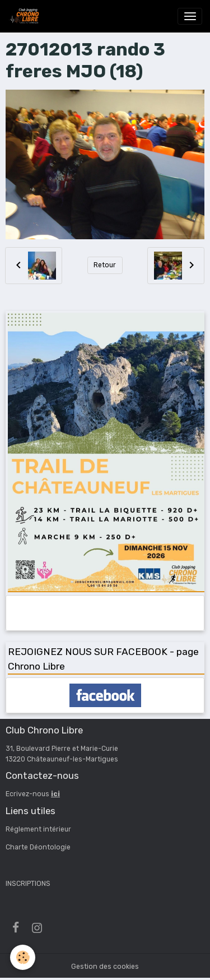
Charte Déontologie (38, 847)
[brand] (26, 16)
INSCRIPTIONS (28, 884)
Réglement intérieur (38, 829)
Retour (105, 265)
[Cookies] (23, 957)
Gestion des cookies (105, 967)
